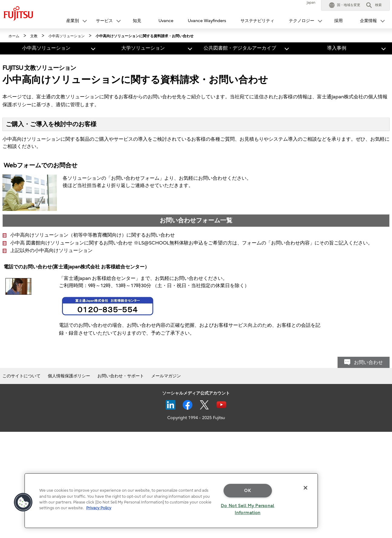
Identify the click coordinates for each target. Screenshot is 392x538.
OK (247, 491)
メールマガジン (166, 376)
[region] (171, 501)
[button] (345, 5)
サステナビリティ (257, 21)
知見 (137, 21)
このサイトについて (21, 376)
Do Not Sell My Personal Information (248, 509)
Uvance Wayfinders (207, 21)
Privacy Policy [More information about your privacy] (99, 508)
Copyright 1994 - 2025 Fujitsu (196, 418)
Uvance (166, 21)
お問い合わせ (368, 362)
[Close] (305, 488)
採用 (338, 21)
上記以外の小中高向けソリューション (51, 251)
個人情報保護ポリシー (69, 376)
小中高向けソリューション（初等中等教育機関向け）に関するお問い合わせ (93, 235)
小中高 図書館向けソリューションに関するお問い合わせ (71, 243)
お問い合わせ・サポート (121, 376)
